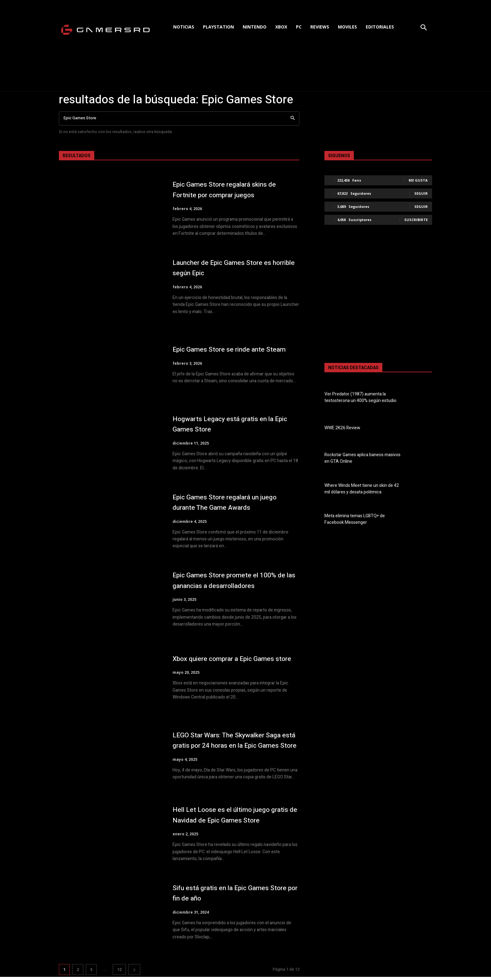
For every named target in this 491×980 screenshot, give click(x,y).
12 (119, 973)
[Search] (293, 119)
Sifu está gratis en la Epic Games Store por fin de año (229, 896)
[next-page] (134, 973)
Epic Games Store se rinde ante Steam (226, 349)
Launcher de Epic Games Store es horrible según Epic (230, 268)
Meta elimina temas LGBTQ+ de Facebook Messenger (355, 519)
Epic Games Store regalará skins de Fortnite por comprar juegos (233, 190)
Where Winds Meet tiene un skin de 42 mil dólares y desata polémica (362, 489)
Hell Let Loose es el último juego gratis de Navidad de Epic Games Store (229, 816)
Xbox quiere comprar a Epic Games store (233, 659)
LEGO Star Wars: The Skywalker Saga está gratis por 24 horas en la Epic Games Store (235, 740)
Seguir (421, 193)
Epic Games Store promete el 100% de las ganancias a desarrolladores (233, 580)
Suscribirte (416, 220)
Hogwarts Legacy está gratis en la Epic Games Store (231, 424)
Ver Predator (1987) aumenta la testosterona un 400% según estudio (360, 397)
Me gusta (418, 180)
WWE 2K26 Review (342, 428)
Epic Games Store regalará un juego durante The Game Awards (234, 502)
